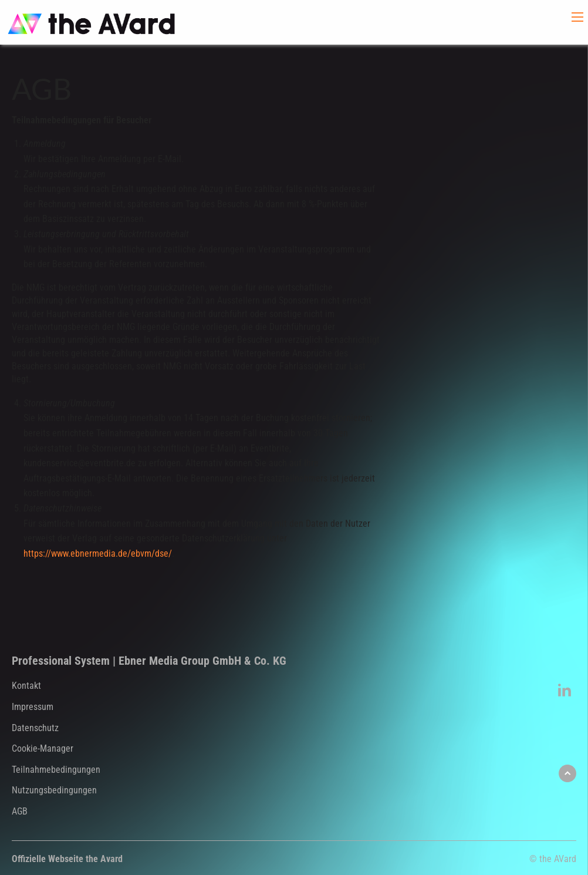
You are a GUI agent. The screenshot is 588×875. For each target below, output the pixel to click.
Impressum (33, 707)
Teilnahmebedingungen (56, 770)
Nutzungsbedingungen (54, 790)
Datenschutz (35, 728)
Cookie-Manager (43, 748)
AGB (20, 811)
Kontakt (26, 686)
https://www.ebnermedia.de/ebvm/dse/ (98, 553)
